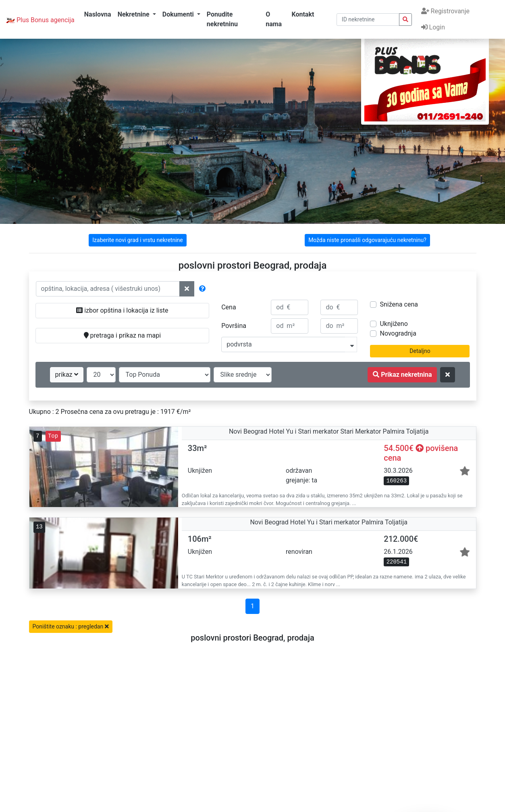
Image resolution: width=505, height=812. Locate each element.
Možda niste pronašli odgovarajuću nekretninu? (367, 240)
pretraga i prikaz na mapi (122, 335)
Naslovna (98, 14)
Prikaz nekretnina (402, 375)
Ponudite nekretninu (222, 19)
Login (433, 27)
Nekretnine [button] (134, 14)
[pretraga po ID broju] (368, 20)
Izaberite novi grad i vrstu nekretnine (137, 240)
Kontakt (303, 14)
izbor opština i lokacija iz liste (122, 310)
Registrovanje (445, 11)
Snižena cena (399, 304)
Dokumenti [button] (179, 14)
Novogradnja (398, 333)
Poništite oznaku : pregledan (71, 626)
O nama (274, 19)
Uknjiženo (394, 324)
